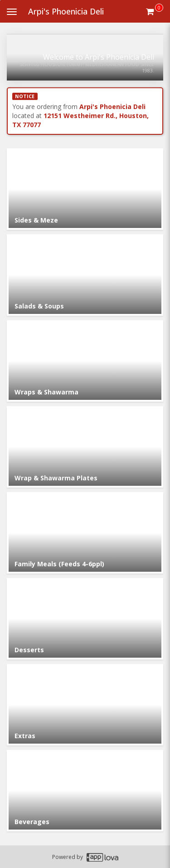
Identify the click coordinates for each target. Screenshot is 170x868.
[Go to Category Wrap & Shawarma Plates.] (85, 447)
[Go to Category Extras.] (85, 705)
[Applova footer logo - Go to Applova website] (102, 857)
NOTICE (25, 96)
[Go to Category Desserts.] (85, 619)
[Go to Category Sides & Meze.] (85, 189)
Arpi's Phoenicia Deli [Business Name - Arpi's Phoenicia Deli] (66, 11)
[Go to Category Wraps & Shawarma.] (85, 361)
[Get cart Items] (155, 11)
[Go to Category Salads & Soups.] (85, 275)
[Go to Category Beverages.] (85, 791)
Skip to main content (0, 0)
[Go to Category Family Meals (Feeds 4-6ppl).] (85, 533)
